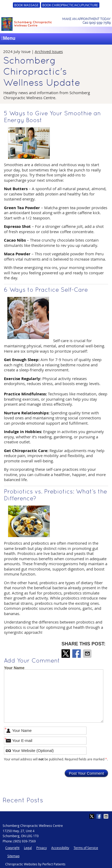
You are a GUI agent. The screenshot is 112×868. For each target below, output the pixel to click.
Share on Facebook (77, 654)
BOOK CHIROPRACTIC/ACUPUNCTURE (70, 5)
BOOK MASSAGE (26, 5)
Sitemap (13, 856)
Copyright (12, 848)
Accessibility (60, 848)
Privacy (42, 848)
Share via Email (88, 654)
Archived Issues (49, 51)
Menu (8, 38)
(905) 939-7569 (25, 841)
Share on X (66, 654)
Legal (28, 848)
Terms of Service (86, 848)
